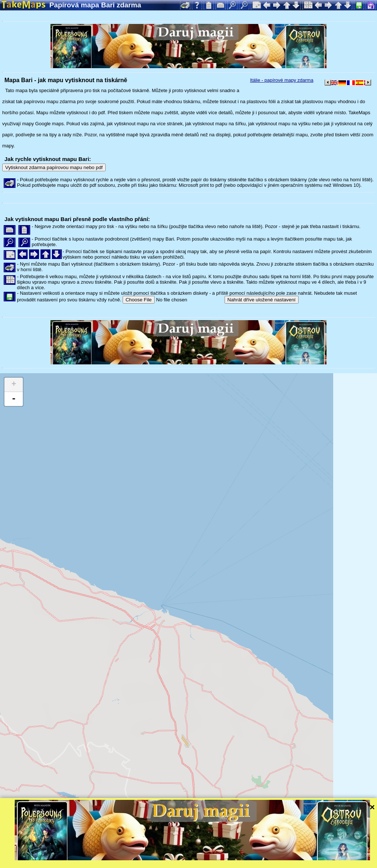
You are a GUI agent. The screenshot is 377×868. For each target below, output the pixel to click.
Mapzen (320, 853)
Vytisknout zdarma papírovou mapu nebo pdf (54, 167)
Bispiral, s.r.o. (76, 862)
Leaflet (231, 853)
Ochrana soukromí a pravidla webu (171, 862)
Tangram (256, 853)
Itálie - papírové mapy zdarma (282, 80)
